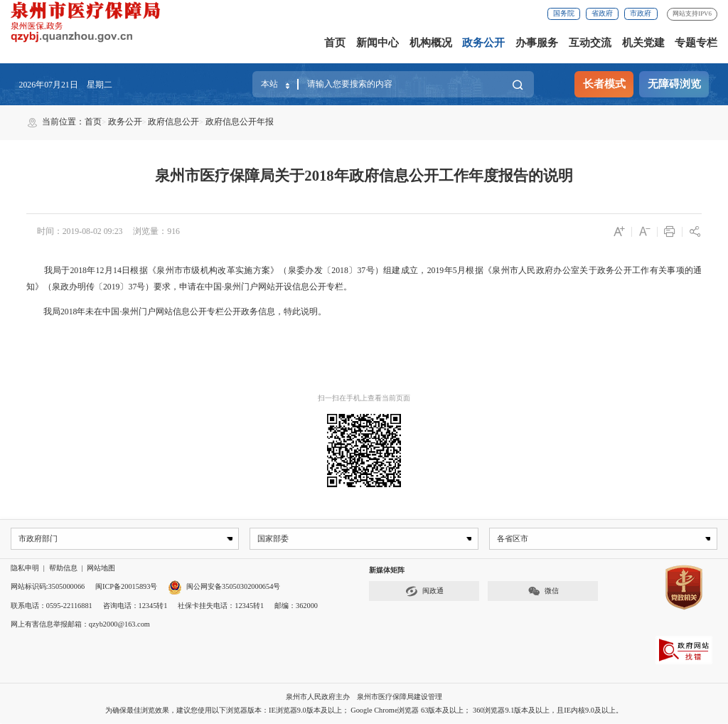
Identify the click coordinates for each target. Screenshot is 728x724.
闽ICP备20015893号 (126, 587)
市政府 (641, 13)
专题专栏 (696, 43)
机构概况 (431, 43)
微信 (543, 591)
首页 (335, 43)
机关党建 (643, 43)
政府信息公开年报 (240, 122)
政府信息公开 (173, 122)
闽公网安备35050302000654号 (224, 587)
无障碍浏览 (674, 84)
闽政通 (424, 591)
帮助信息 (63, 569)
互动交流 (590, 43)
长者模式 (604, 84)
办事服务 (537, 43)
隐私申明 (25, 569)
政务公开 (483, 43)
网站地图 (101, 569)
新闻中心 (378, 43)
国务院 (564, 13)
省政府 (602, 13)
